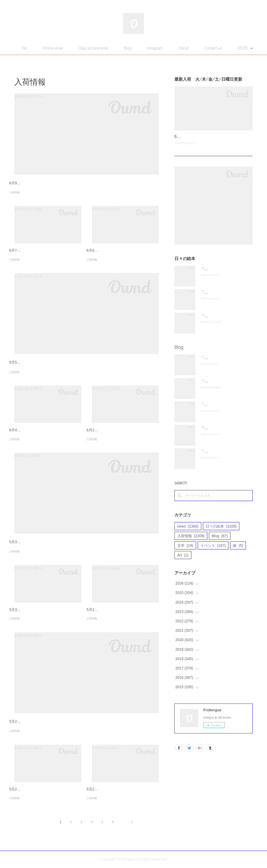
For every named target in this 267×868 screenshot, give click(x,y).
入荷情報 (14, 192)
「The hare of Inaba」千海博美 (226, 451)
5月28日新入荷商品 (25, 721)
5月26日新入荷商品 (25, 789)
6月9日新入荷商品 (24, 183)
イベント (213, 546)
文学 (185, 546)
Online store (79, 48)
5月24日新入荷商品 (102, 789)
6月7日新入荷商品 (24, 250)
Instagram (181, 48)
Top (50, 48)
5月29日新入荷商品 (102, 610)
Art (183, 555)
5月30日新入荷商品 (25, 610)
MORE (210, 48)
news (188, 526)
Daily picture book (120, 48)
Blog (154, 48)
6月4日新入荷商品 (24, 430)
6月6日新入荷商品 (101, 250)
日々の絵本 (221, 526)
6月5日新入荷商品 (24, 362)
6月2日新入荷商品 (101, 430)
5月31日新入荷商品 (25, 542)
